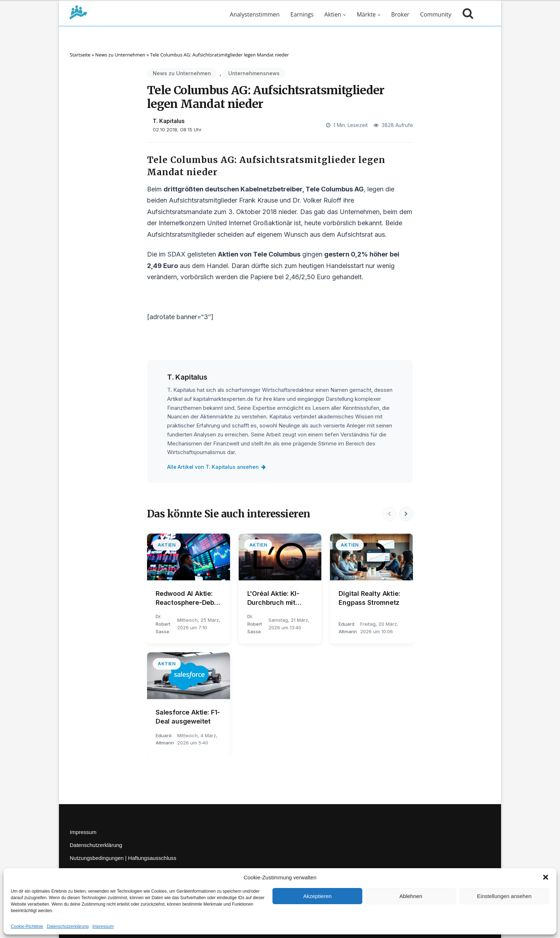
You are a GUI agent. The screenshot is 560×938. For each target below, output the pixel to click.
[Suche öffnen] (466, 14)
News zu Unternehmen (120, 55)
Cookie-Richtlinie (27, 926)
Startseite (80, 55)
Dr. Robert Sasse (163, 624)
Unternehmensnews (254, 73)
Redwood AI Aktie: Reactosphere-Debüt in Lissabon (188, 598)
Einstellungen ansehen (504, 896)
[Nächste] (406, 514)
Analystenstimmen (255, 14)
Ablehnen (411, 896)
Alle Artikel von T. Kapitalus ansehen (217, 467)
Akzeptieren (317, 896)
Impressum (103, 926)
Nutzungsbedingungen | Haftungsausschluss (123, 858)
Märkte (366, 14)
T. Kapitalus (169, 121)
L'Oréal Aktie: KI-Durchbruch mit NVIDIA (273, 598)
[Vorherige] (389, 514)
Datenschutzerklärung (68, 926)
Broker (400, 14)
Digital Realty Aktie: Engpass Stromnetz (369, 598)
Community (436, 14)
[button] (546, 877)
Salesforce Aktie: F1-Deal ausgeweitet (188, 717)
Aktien (333, 14)
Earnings (302, 14)
